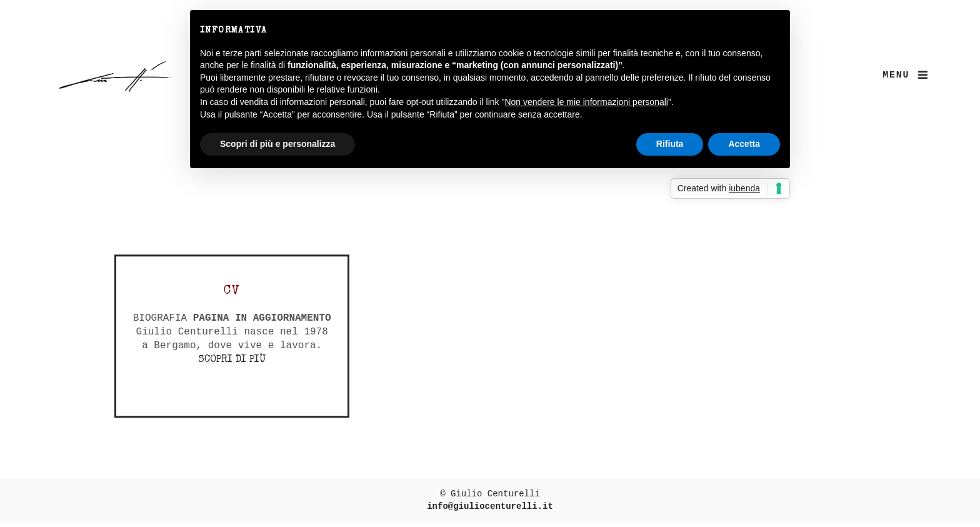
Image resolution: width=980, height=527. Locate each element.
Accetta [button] (744, 144)
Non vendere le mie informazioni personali (586, 102)
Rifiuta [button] (670, 144)
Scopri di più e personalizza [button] (277, 144)
